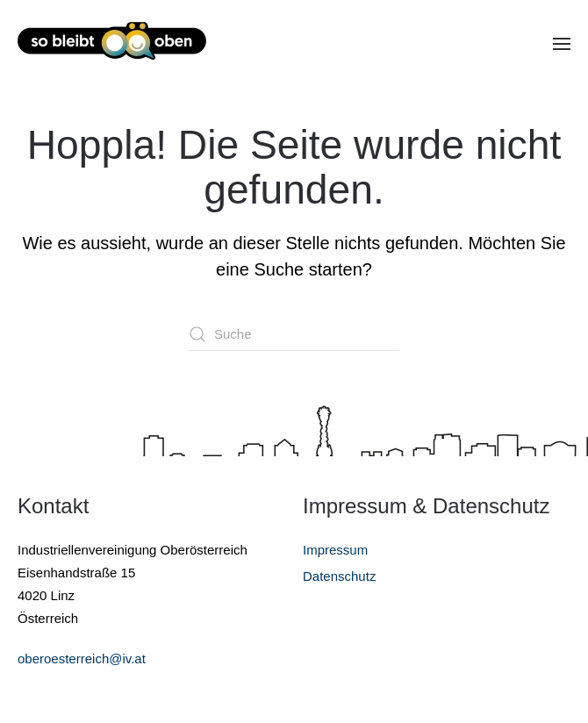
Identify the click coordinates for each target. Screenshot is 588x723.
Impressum (335, 550)
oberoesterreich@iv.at (82, 659)
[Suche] (294, 334)
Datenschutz (339, 576)
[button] (562, 44)
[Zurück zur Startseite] (112, 44)
